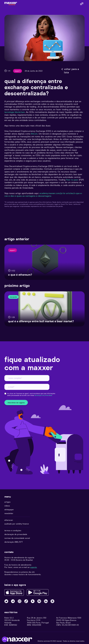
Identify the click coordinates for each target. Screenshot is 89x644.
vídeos (7, 506)
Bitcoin (34, 134)
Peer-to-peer (72, 180)
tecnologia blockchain (15, 112)
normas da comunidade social (17, 538)
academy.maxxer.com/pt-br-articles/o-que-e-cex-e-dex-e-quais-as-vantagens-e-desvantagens (43, 195)
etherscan (9, 520)
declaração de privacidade (16, 534)
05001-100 (60, 620)
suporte (33, 567)
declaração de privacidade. (43, 395)
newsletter (9, 513)
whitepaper (9, 510)
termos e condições (13, 531)
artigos (7, 502)
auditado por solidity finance (17, 524)
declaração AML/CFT (14, 542)
